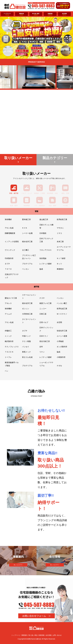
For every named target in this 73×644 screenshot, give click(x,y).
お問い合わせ (57, 635)
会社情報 (49, 635)
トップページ (16, 635)
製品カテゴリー (55, 159)
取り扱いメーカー (18, 159)
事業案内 (24, 635)
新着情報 (41, 635)
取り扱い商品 (33, 635)
